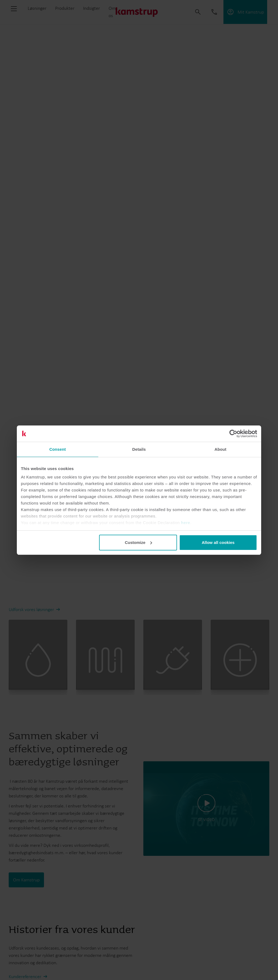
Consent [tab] (58, 449)
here (186, 523)
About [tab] (220, 449)
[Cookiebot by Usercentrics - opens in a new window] (233, 434)
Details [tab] (139, 449)
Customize (138, 542)
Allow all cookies (218, 542)
